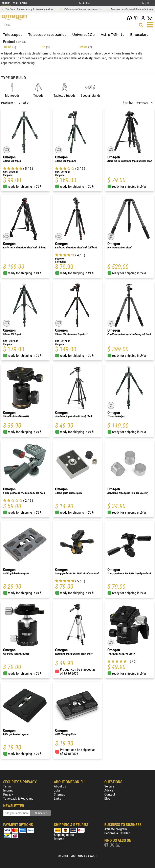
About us (60, 786)
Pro (45, 47)
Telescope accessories (47, 34)
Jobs (57, 790)
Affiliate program (116, 829)
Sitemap (59, 794)
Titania (85, 47)
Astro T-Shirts (112, 34)
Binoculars (139, 34)
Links (58, 798)
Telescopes (13, 34)
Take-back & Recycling (18, 798)
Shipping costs (64, 835)
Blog (107, 798)
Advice (109, 790)
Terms (7, 786)
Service (109, 786)
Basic (10, 47)
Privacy (8, 794)
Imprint (8, 790)
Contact (110, 794)
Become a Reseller (117, 833)
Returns (59, 839)
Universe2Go (83, 34)
